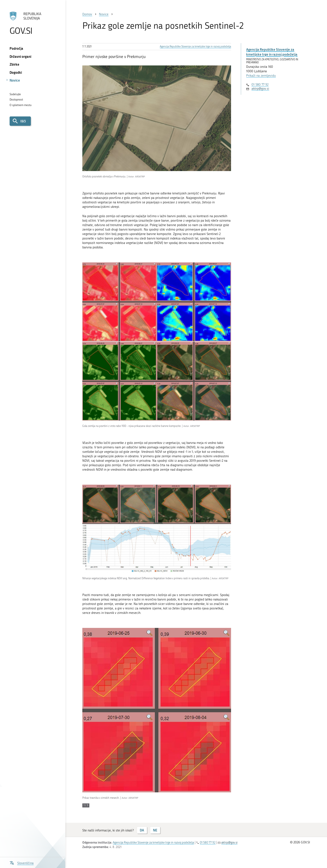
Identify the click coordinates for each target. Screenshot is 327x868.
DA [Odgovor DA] (142, 830)
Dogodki (16, 72)
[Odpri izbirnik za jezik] (22, 863)
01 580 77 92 (260, 85)
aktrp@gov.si (260, 89)
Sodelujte (15, 94)
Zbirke (14, 64)
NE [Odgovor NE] (155, 830)
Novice (15, 80)
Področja (16, 48)
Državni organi (20, 56)
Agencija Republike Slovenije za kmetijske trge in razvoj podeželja (195, 47)
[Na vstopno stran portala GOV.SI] (33, 23)
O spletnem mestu (21, 105)
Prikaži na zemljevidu (261, 76)
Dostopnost (16, 100)
